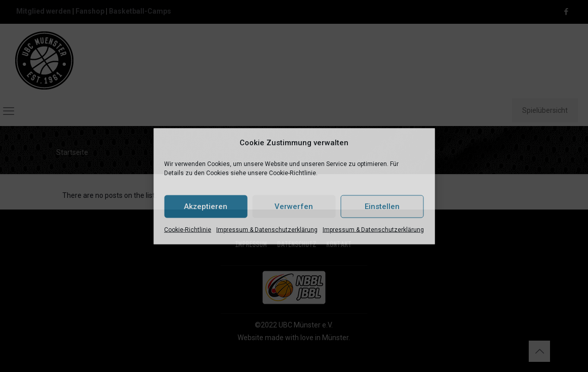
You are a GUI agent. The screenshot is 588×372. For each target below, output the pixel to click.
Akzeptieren (206, 206)
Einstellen (382, 206)
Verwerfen (294, 206)
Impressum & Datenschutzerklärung (267, 229)
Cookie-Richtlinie (188, 229)
